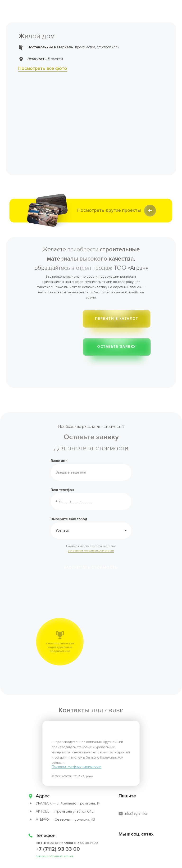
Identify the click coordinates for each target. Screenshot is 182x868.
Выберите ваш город (69, 519)
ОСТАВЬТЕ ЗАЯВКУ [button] (117, 347)
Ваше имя (59, 461)
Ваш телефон (62, 490)
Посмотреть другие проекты (109, 210)
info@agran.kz (136, 814)
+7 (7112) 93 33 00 (58, 849)
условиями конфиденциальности (91, 551)
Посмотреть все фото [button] (43, 68)
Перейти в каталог (117, 319)
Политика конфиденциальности (76, 766)
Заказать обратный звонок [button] (55, 856)
